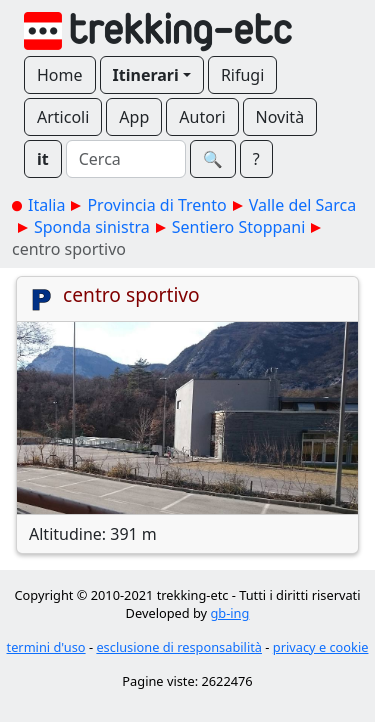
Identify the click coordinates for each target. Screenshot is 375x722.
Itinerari (146, 75)
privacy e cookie (321, 647)
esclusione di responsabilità (179, 647)
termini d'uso (46, 647)
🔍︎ (213, 159)
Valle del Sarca (303, 205)
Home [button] (60, 75)
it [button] (43, 159)
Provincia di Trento (156, 205)
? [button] (256, 159)
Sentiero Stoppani (239, 227)
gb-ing (229, 613)
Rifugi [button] (242, 75)
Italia (46, 205)
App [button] (134, 117)
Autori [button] (202, 117)
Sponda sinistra (92, 227)
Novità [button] (280, 117)
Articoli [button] (63, 117)
